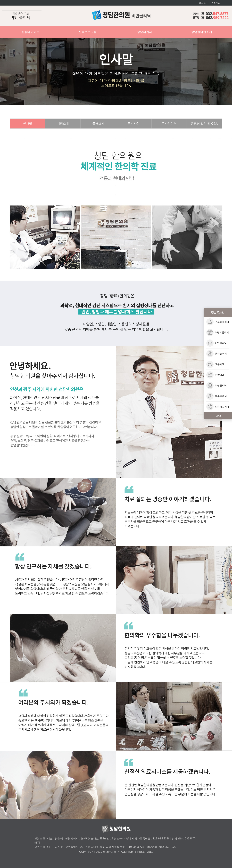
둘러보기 (98, 124)
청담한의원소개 (202, 32)
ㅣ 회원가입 (214, 3)
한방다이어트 (30, 32)
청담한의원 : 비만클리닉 (121, 15)
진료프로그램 (87, 32)
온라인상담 (169, 124)
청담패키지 (145, 32)
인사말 (28, 124)
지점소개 (63, 124)
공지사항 (134, 124)
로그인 (202, 3)
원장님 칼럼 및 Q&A (204, 124)
